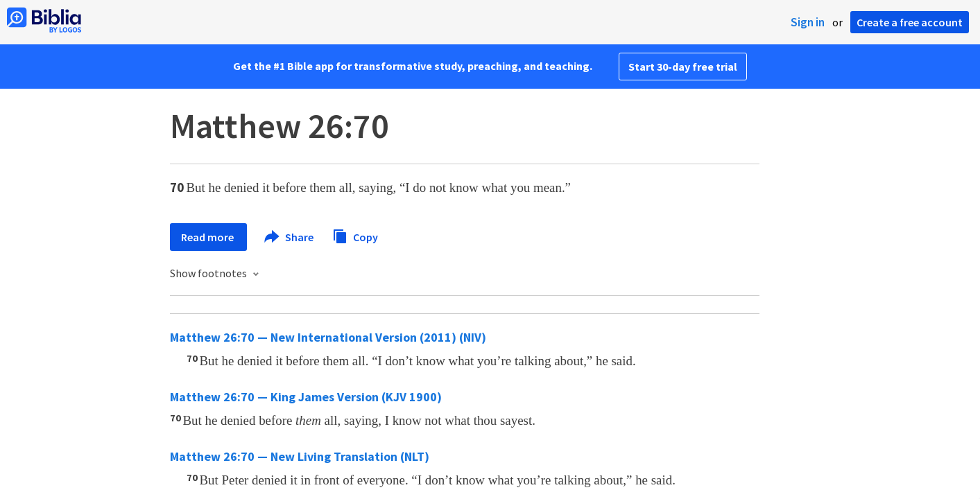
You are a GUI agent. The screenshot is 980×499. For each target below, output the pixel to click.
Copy (355, 235)
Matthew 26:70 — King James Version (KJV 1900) (306, 397)
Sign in (808, 22)
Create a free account (910, 22)
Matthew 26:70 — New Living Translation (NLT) (300, 456)
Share (290, 237)
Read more (208, 237)
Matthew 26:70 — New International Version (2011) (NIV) (328, 337)
